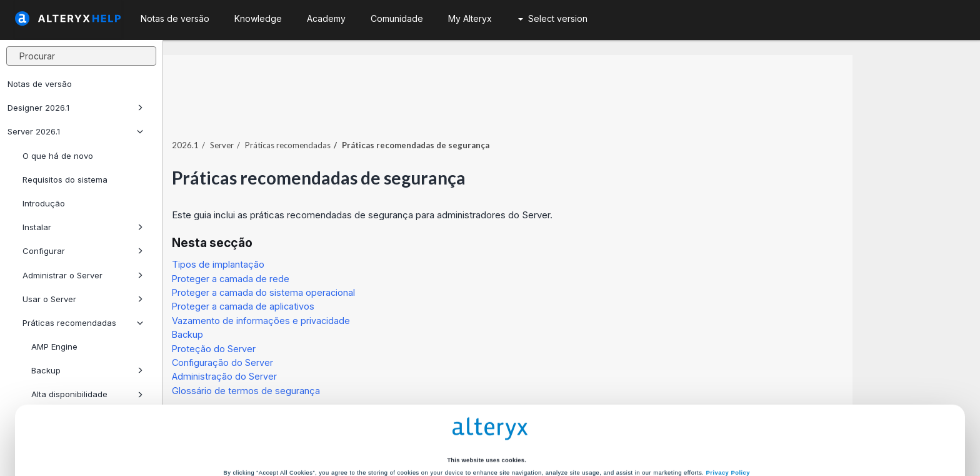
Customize (584, 428)
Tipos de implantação (346, 237)
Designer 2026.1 (75, 108)
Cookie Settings (486, 402)
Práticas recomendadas (415, 118)
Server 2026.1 (75, 131)
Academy (326, 18)
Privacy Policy (728, 380)
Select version (553, 18)
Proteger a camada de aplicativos (371, 280)
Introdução (44, 203)
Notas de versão (40, 84)
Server (349, 118)
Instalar (83, 227)
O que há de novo (58, 156)
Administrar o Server (83, 275)
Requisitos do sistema (65, 180)
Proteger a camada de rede (358, 252)
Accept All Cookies (396, 428)
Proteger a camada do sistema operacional (391, 266)
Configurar (83, 251)
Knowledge (258, 18)
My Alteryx (470, 18)
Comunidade (397, 18)
